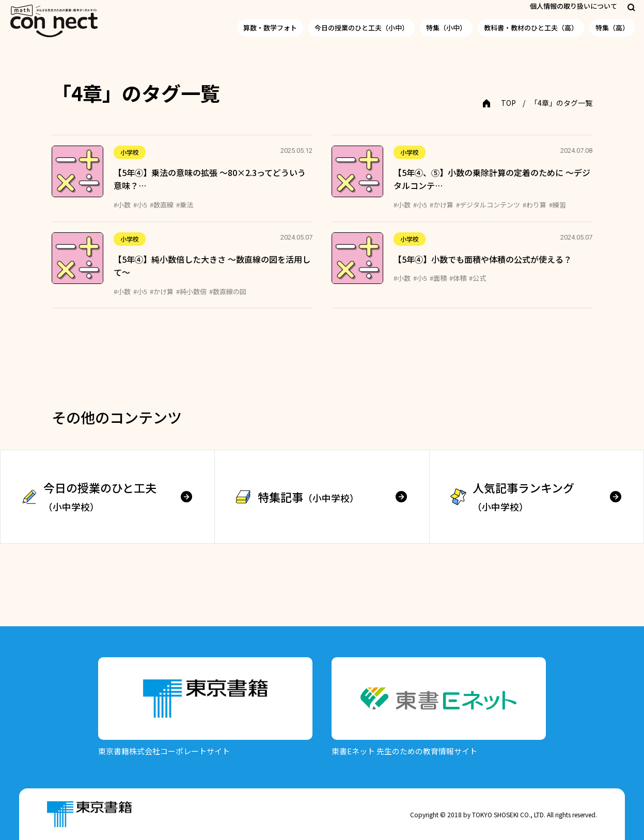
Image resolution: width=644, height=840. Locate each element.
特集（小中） (446, 28)
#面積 (438, 278)
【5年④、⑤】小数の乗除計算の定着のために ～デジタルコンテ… (492, 179)
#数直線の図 (228, 291)
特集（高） (612, 28)
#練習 (557, 205)
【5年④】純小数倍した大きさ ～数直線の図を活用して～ (212, 266)
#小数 (122, 205)
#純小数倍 (191, 291)
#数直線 (162, 205)
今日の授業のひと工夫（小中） (362, 28)
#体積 (458, 278)
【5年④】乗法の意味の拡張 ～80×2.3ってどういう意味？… (210, 179)
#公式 (477, 278)
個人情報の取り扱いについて (574, 6)
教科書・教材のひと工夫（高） (531, 28)
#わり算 (535, 205)
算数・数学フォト (270, 28)
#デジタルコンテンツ (488, 205)
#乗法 (185, 205)
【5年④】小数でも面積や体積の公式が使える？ (483, 259)
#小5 (140, 205)
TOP (508, 103)
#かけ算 (442, 205)
